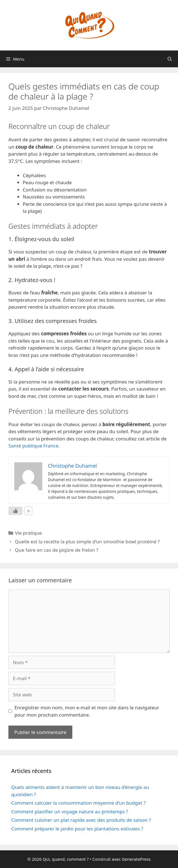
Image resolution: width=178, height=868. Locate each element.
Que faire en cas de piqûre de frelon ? (57, 550)
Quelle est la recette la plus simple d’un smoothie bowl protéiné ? (87, 542)
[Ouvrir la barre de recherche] (170, 59)
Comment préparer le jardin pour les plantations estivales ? (77, 829)
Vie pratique (28, 533)
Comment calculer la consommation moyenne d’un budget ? (78, 803)
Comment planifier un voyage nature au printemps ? (70, 812)
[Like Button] (15, 511)
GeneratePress (136, 859)
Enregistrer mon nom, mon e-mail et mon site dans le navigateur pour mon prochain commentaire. (87, 711)
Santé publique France (33, 446)
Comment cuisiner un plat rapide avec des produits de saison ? (81, 820)
